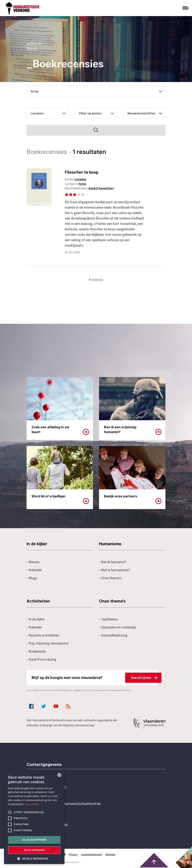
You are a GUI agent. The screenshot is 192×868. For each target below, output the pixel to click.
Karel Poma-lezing (41, 659)
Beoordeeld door (89, 188)
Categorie (75, 184)
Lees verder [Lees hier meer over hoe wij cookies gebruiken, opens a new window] (32, 804)
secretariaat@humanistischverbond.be (72, 804)
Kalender (34, 570)
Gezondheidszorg (113, 635)
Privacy (73, 855)
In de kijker (36, 619)
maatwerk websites (69, 862)
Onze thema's (110, 578)
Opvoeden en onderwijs (118, 627)
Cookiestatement (91, 855)
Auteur (76, 179)
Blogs (32, 578)
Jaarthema (108, 619)
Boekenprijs (36, 651)
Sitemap (110, 855)
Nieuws (33, 562)
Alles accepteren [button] (34, 840)
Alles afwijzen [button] (34, 850)
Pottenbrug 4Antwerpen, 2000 (55, 823)
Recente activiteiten (43, 635)
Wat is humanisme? (115, 570)
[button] (34, 858)
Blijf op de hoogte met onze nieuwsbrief (94, 678)
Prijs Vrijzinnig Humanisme (47, 643)
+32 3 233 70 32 (54, 787)
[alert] (34, 817)
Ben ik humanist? (113, 562)
